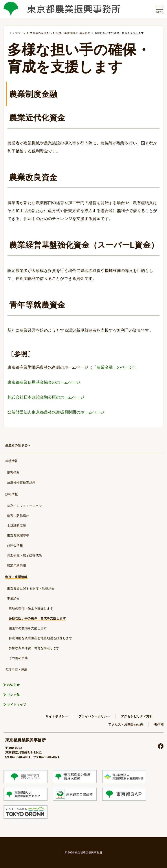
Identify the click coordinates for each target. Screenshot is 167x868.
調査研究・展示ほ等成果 (24, 555)
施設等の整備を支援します (28, 628)
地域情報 (12, 461)
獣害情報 (13, 473)
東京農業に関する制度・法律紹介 (31, 589)
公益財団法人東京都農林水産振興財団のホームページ (56, 412)
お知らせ (13, 685)
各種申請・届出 (16, 670)
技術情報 (12, 494)
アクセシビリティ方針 (137, 716)
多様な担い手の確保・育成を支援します (37, 618)
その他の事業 (18, 658)
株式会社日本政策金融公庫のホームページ (46, 397)
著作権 (159, 724)
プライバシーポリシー (94, 716)
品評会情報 (15, 545)
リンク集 (13, 695)
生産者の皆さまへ (18, 445)
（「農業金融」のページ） (113, 367)
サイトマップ (17, 705)
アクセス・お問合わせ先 (126, 724)
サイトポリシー (57, 716)
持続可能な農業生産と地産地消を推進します (40, 638)
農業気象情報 (17, 565)
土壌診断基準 (17, 526)
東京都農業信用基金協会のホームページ (44, 382)
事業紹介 (13, 598)
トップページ (17, 33)
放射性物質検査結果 (21, 482)
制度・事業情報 (16, 577)
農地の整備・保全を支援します (31, 608)
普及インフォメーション (24, 506)
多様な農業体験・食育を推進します (34, 648)
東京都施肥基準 (18, 536)
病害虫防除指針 (18, 516)
